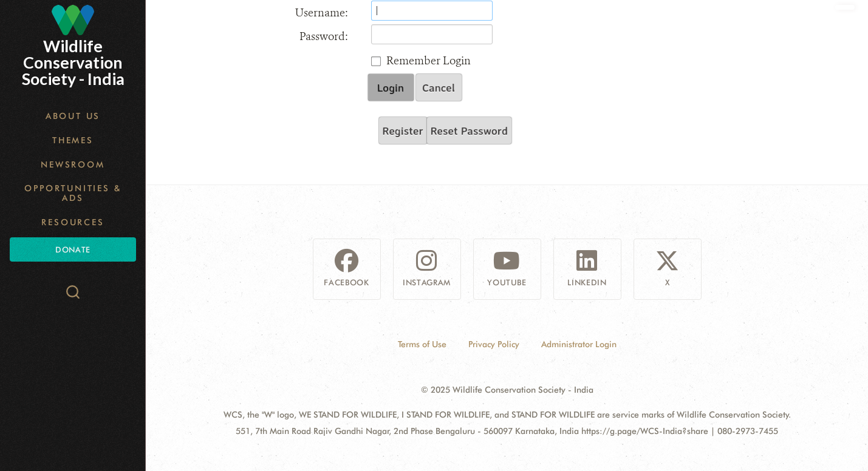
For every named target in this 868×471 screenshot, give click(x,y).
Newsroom (73, 164)
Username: (322, 13)
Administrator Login (579, 344)
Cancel (439, 87)
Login (391, 87)
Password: (324, 36)
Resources (73, 222)
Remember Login (429, 61)
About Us (73, 116)
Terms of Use (422, 344)
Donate (73, 249)
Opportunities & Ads (73, 193)
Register (403, 130)
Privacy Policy (494, 344)
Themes (73, 140)
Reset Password (469, 130)
